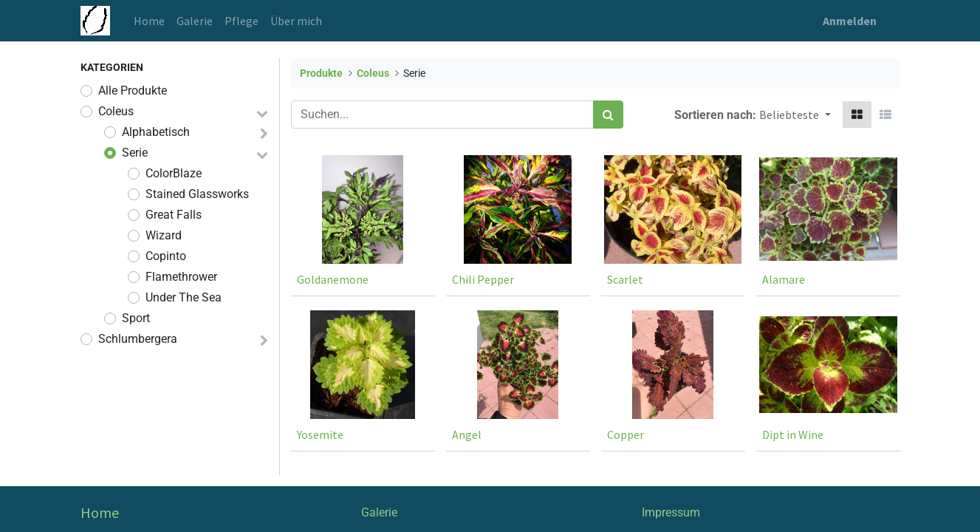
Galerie (379, 512)
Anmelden (850, 21)
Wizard (164, 235)
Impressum (671, 512)
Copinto (166, 256)
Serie (135, 153)
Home (100, 512)
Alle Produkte (133, 91)
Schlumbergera (138, 339)
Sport (136, 318)
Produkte (321, 74)
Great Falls (174, 215)
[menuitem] (149, 21)
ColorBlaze (174, 173)
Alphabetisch (156, 132)
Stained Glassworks (197, 194)
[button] (795, 115)
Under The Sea (184, 297)
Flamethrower (181, 277)
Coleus (116, 111)
